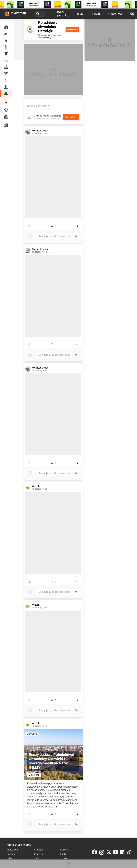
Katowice (38, 854)
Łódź (36, 858)
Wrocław (38, 850)
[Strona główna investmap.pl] (15, 14)
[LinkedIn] (123, 853)
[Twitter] (109, 853)
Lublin (63, 854)
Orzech (36, 486)
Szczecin (65, 858)
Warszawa (12, 850)
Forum (96, 14)
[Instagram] (102, 853)
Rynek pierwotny (63, 14)
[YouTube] (116, 853)
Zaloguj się (71, 117)
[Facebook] (94, 853)
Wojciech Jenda (40, 131)
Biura (80, 14)
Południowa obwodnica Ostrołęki (48, 27)
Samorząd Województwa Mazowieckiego (50, 36)
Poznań (11, 854)
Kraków (64, 850)
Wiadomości (116, 14)
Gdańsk (11, 858)
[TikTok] (129, 853)
